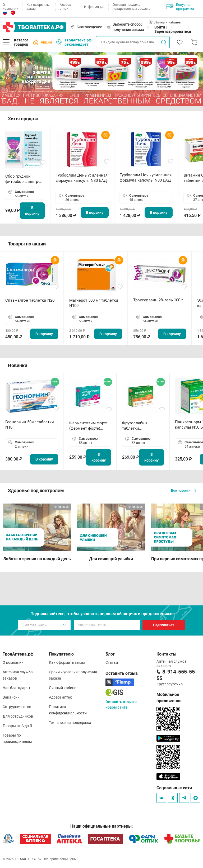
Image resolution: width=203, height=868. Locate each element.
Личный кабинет (63, 688)
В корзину (32, 211)
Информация (94, 7)
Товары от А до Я (17, 726)
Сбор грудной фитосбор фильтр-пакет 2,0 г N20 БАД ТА (24, 179)
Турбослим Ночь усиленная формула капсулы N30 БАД (146, 178)
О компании (10, 7)
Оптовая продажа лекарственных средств (132, 7)
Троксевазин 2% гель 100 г (158, 300)
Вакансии (11, 697)
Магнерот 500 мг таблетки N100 (94, 303)
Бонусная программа (180, 7)
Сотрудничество (17, 707)
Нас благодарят (17, 688)
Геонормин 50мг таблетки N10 (30, 425)
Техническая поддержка (70, 723)
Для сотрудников (18, 716)
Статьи (112, 662)
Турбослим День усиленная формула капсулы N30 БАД (82, 178)
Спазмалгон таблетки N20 (30, 300)
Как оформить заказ (38, 7)
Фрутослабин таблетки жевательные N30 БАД (139, 426)
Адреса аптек (65, 7)
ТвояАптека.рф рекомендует (74, 42)
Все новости (184, 490)
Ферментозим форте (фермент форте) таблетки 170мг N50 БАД (88, 426)
